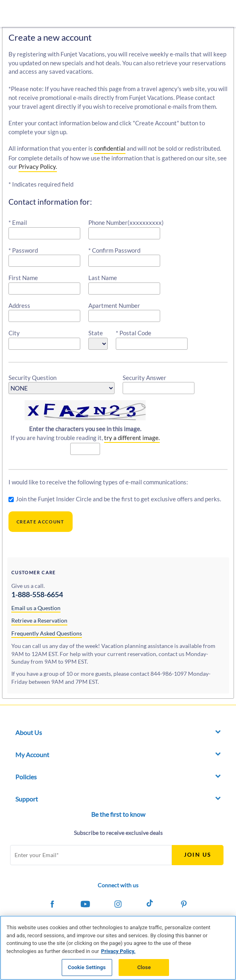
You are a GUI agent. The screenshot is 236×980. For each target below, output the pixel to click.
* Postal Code (134, 333)
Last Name (103, 278)
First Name (23, 278)
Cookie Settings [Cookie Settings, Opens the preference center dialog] (87, 967)
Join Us (198, 854)
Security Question (32, 378)
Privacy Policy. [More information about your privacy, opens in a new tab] (118, 951)
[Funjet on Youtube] (85, 905)
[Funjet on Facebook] (52, 905)
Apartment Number (114, 305)
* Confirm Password (114, 250)
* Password (23, 250)
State (96, 333)
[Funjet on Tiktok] (151, 905)
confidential (110, 148)
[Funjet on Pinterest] (184, 905)
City (14, 333)
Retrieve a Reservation (39, 620)
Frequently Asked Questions (47, 633)
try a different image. (132, 438)
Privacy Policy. (38, 166)
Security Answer (144, 378)
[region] (118, 948)
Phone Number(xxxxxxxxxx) (126, 222)
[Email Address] (91, 855)
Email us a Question (36, 608)
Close (144, 967)
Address (19, 305)
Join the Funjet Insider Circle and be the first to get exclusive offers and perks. (118, 499)
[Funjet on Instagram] (118, 905)
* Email (18, 222)
